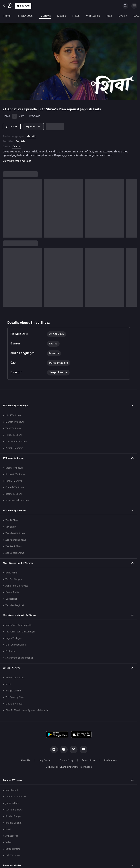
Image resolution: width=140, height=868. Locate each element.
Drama (16, 147)
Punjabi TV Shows (14, 448)
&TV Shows (11, 527)
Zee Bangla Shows (15, 553)
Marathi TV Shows (15, 422)
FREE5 (76, 16)
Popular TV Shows (13, 780)
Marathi (31, 136)
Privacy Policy (66, 760)
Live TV (122, 16)
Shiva (6, 116)
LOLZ (136, 16)
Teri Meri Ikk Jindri (15, 605)
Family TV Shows (14, 481)
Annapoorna (12, 836)
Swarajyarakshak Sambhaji (19, 658)
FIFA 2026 (25, 16)
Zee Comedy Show (15, 697)
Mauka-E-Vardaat (14, 704)
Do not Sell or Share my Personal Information (69, 767)
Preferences (110, 760)
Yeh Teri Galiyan (14, 579)
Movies (61, 16)
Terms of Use (89, 760)
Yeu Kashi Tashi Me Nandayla (20, 632)
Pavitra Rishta (12, 592)
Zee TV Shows (12, 520)
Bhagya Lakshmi (14, 691)
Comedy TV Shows (15, 487)
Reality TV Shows (14, 494)
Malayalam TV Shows (16, 442)
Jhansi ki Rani (12, 803)
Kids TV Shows (13, 855)
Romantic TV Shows (15, 474)
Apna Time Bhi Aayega (17, 586)
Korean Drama (13, 849)
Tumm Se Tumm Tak (16, 797)
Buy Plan (23, 6)
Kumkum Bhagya (14, 810)
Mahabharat (12, 790)
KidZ (109, 16)
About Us (25, 760)
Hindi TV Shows (13, 415)
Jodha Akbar (12, 573)
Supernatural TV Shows (17, 501)
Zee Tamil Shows (14, 546)
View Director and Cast (17, 161)
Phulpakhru (11, 651)
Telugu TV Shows (14, 435)
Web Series (93, 16)
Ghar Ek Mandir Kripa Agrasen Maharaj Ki (27, 710)
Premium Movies (12, 865)
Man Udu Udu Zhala (16, 645)
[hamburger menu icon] (134, 6)
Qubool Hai (11, 599)
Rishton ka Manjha (15, 678)
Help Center (45, 760)
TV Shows (45, 16)
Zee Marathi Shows (15, 533)
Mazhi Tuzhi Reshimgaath (18, 625)
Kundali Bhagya (13, 816)
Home (7, 16)
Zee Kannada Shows (16, 540)
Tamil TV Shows (13, 428)
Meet (8, 684)
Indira (8, 842)
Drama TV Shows (14, 468)
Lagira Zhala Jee (14, 638)
